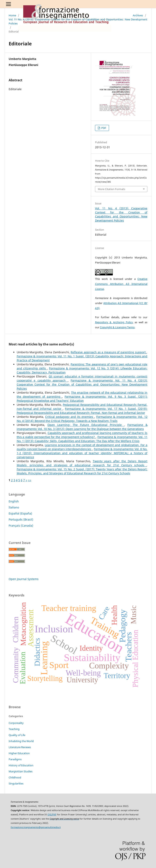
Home (12, 15)
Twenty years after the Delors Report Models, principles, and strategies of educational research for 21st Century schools (82, 463)
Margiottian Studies (21, 771)
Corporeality (16, 723)
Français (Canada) (21, 526)
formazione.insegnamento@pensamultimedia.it (36, 827)
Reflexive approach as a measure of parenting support (109, 352)
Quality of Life (17, 735)
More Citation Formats (112, 189)
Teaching (14, 729)
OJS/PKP (52, 815)
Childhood (15, 777)
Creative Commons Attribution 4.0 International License (121, 284)
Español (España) (20, 513)
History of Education (21, 765)
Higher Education (19, 753)
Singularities (16, 783)
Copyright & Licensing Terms (117, 327)
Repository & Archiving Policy (114, 322)
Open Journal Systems (24, 579)
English (14, 501)
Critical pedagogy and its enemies (70, 417)
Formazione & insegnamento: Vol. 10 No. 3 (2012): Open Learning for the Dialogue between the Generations (82, 427)
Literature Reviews (20, 747)
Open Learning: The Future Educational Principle (86, 425)
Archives (138, 15)
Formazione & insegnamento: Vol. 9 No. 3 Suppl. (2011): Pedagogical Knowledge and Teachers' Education (82, 399)
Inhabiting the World (21, 741)
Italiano (14, 507)
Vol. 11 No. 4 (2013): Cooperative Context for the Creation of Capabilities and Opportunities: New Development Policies (78, 21)
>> (30, 480)
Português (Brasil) (21, 519)
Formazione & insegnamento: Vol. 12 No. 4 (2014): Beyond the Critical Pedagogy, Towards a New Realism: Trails (82, 419)
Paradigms (15, 759)
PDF (103, 128)
